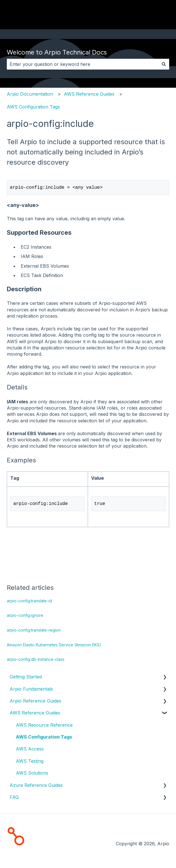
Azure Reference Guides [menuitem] (36, 786)
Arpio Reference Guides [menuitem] (35, 702)
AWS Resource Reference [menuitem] (44, 726)
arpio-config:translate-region (34, 631)
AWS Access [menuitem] (30, 750)
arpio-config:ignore (25, 616)
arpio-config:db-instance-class (36, 660)
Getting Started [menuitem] (26, 678)
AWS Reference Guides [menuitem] (35, 714)
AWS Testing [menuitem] (30, 762)
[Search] (164, 64)
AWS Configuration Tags (33, 107)
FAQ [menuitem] (14, 798)
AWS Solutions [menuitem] (32, 774)
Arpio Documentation (30, 94)
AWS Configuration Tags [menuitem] (44, 738)
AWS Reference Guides (89, 94)
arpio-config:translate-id (29, 602)
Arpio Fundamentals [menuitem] (31, 690)
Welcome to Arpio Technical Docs (57, 52)
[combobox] (83, 64)
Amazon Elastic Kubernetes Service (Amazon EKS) (54, 646)
